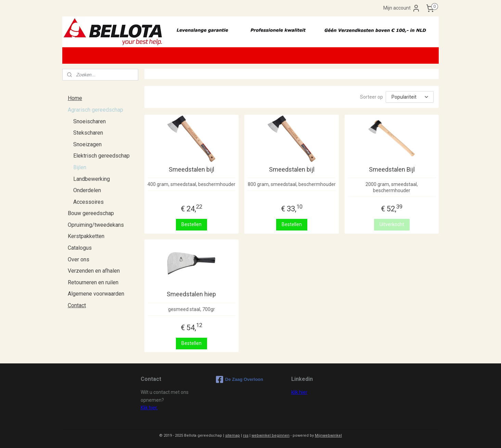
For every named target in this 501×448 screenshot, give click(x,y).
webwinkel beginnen (271, 435)
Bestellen (191, 224)
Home (75, 98)
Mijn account (402, 8)
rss (246, 435)
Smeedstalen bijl (191, 169)
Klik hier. (149, 408)
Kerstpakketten (86, 236)
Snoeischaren (89, 121)
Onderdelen (87, 190)
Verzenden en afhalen (94, 271)
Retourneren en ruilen (93, 282)
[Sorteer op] (410, 97)
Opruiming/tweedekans (96, 225)
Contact (77, 305)
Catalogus (80, 248)
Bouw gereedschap (91, 213)
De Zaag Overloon (240, 379)
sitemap (233, 435)
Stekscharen (88, 133)
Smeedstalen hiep (191, 294)
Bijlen (80, 167)
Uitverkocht (391, 224)
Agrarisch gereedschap (95, 110)
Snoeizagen (87, 144)
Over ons (79, 259)
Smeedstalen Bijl (391, 169)
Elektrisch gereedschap (101, 156)
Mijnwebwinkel (328, 435)
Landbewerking (92, 179)
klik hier (299, 392)
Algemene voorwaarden (96, 294)
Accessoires (88, 202)
